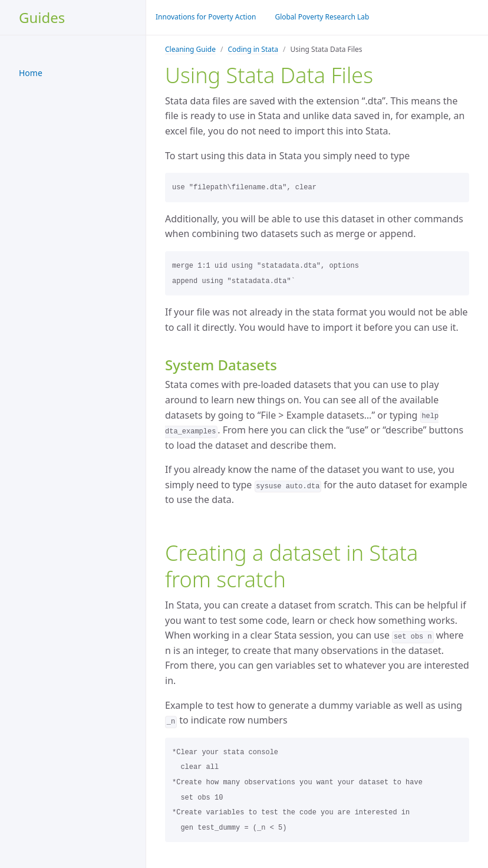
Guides (42, 17)
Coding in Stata (253, 49)
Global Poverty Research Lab (322, 17)
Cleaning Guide (190, 49)
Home (31, 73)
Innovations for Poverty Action (206, 17)
